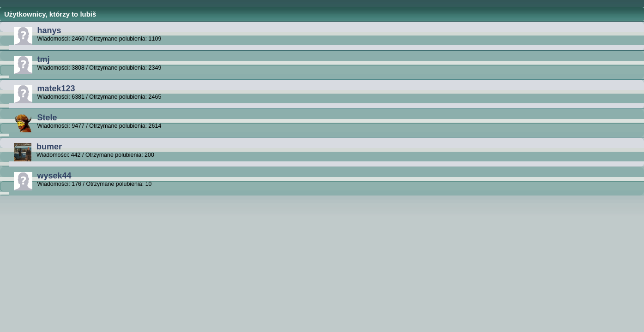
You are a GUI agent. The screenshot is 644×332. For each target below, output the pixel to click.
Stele (47, 118)
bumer (49, 147)
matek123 (56, 89)
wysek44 (54, 176)
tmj (43, 59)
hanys (49, 30)
